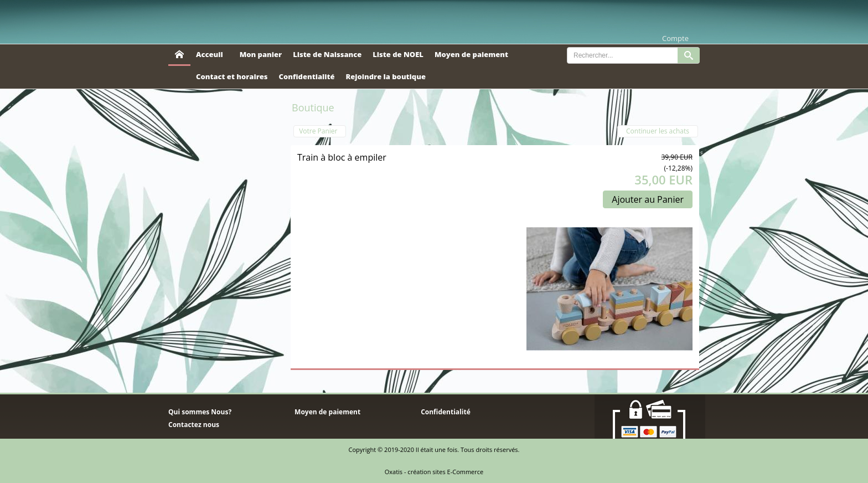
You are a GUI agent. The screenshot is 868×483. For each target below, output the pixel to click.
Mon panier (261, 54)
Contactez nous (194, 425)
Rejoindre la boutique (386, 76)
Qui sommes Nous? (200, 412)
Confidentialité (307, 76)
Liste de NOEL (398, 54)
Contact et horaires (232, 76)
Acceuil (210, 54)
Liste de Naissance (327, 54)
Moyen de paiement (471, 54)
